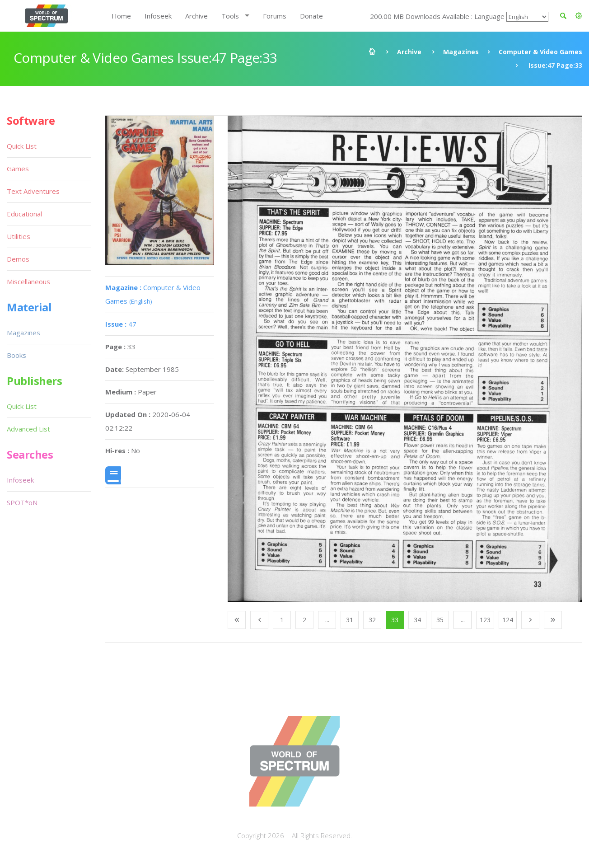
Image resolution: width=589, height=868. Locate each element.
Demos (18, 259)
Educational (24, 214)
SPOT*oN (22, 502)
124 (508, 620)
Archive (196, 16)
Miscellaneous (28, 282)
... (327, 620)
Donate (311, 16)
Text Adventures (33, 191)
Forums (275, 16)
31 (350, 620)
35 (440, 620)
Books (16, 355)
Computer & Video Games (540, 52)
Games (18, 169)
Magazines (461, 52)
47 (121, 324)
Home (121, 16)
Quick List (22, 146)
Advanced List (28, 429)
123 (485, 620)
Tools (230, 16)
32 (372, 620)
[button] (579, 16)
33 (395, 620)
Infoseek (158, 16)
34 (417, 620)
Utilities (19, 236)
